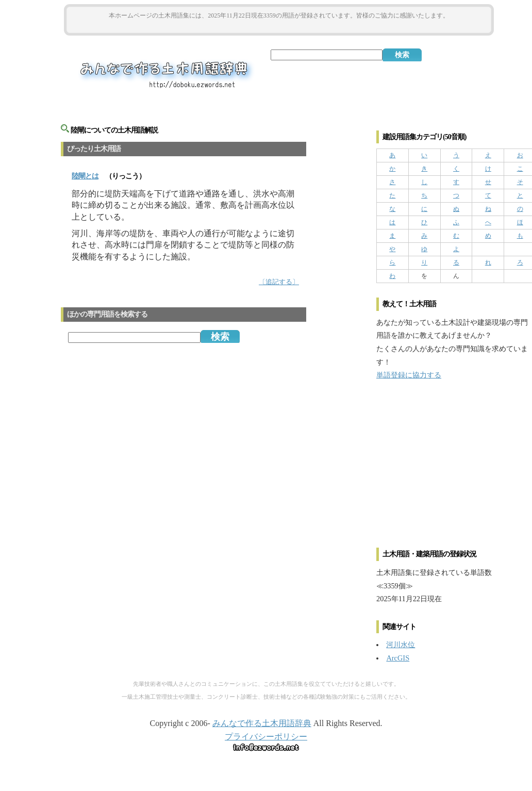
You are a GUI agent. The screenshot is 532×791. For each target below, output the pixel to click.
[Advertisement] (279, 27)
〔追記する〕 (279, 282)
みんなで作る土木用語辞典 (262, 723)
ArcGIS (398, 658)
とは (85, 176)
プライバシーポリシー (266, 737)
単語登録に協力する (409, 375)
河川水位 (401, 645)
